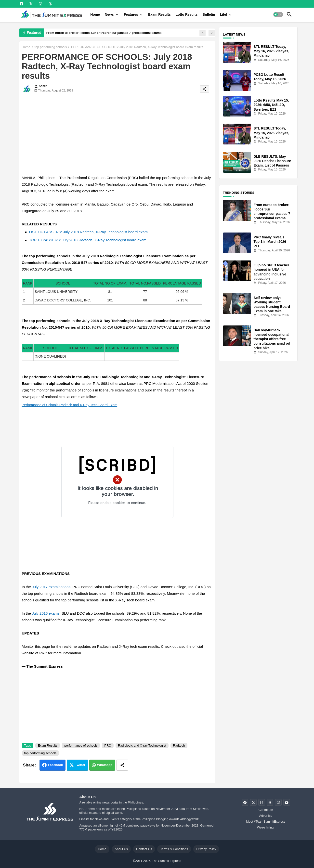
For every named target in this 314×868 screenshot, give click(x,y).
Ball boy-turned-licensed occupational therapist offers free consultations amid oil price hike (272, 339)
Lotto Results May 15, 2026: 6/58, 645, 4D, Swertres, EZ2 (271, 105)
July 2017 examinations (51, 587)
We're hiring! (266, 827)
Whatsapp (105, 765)
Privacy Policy (206, 849)
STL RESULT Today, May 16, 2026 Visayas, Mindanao (271, 51)
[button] (278, 14)
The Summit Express (166, 861)
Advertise (266, 816)
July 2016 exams (46, 613)
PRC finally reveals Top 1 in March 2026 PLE (270, 242)
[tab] (95, 14)
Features (131, 14)
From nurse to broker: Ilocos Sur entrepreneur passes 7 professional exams (104, 33)
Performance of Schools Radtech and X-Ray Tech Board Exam (70, 405)
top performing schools (51, 47)
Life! (224, 14)
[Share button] (122, 765)
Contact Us (144, 849)
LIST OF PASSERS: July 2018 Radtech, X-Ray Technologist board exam (89, 232)
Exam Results (159, 14)
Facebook (55, 765)
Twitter (80, 765)
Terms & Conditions (174, 849)
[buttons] (21, 4)
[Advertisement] (117, 135)
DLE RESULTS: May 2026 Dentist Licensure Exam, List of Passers (272, 161)
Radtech (179, 745)
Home (95, 14)
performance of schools (81, 745)
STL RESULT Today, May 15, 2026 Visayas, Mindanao (271, 133)
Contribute (266, 810)
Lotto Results (187, 14)
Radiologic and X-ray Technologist (142, 745)
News (109, 14)
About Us (121, 849)
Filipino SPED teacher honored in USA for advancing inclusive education (271, 272)
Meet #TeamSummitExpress (266, 822)
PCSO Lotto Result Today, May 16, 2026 (270, 77)
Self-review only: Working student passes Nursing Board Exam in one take (272, 304)
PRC (108, 745)
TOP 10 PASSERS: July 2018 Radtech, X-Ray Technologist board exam (88, 240)
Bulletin (209, 14)
